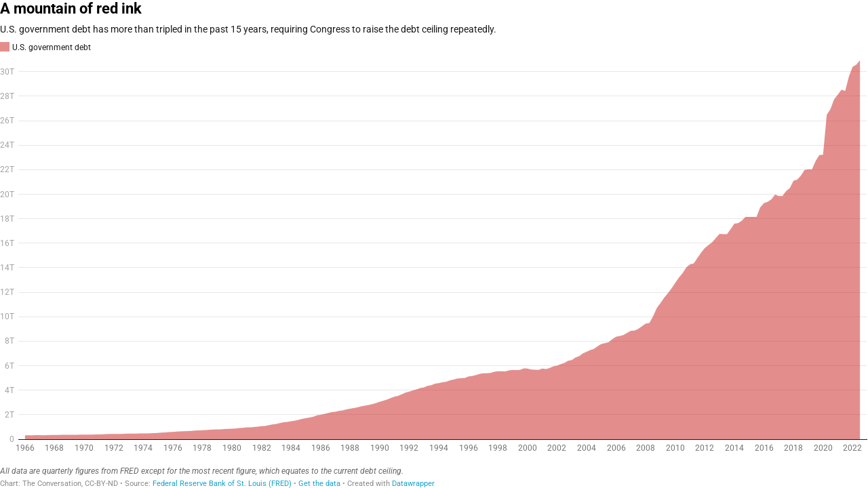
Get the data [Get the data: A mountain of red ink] (319, 484)
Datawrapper (413, 484)
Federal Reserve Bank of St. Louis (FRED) (223, 484)
